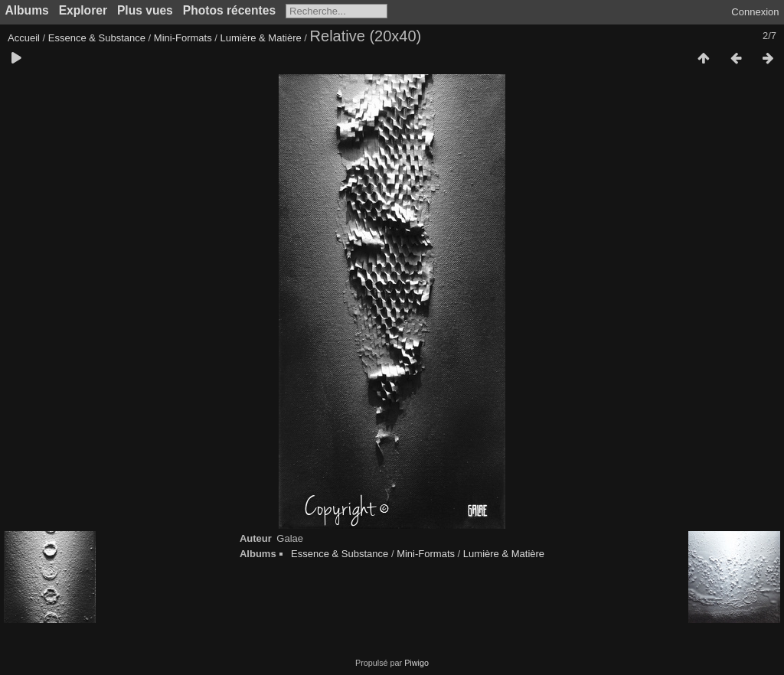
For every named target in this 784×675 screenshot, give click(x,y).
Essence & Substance (97, 38)
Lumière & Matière (261, 38)
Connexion (755, 12)
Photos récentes (229, 10)
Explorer (83, 10)
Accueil (24, 38)
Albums (27, 10)
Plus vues (145, 10)
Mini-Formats (183, 38)
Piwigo (416, 663)
